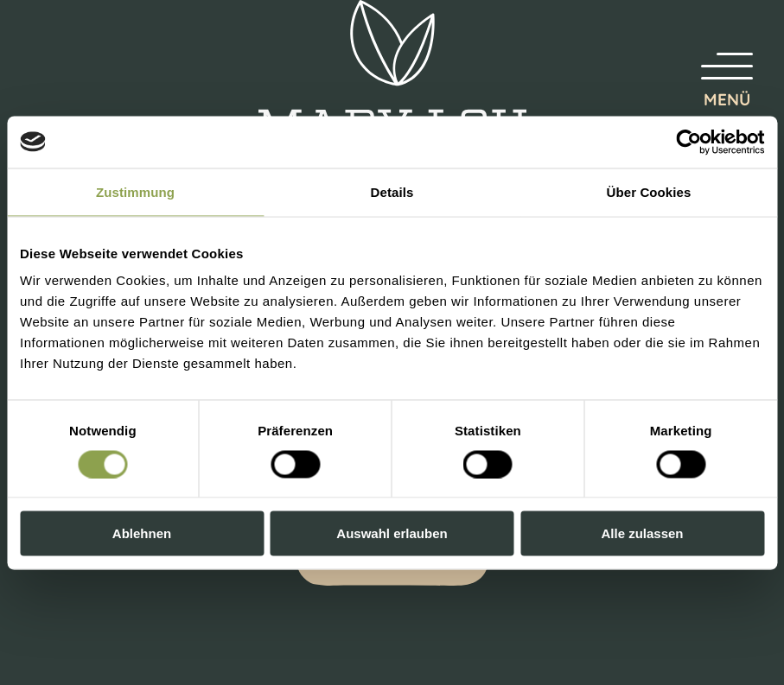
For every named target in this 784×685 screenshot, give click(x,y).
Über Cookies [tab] (649, 191)
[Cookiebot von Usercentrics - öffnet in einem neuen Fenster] (688, 142)
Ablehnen (142, 533)
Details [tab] (392, 191)
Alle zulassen (642, 533)
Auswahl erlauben (392, 533)
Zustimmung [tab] (135, 191)
